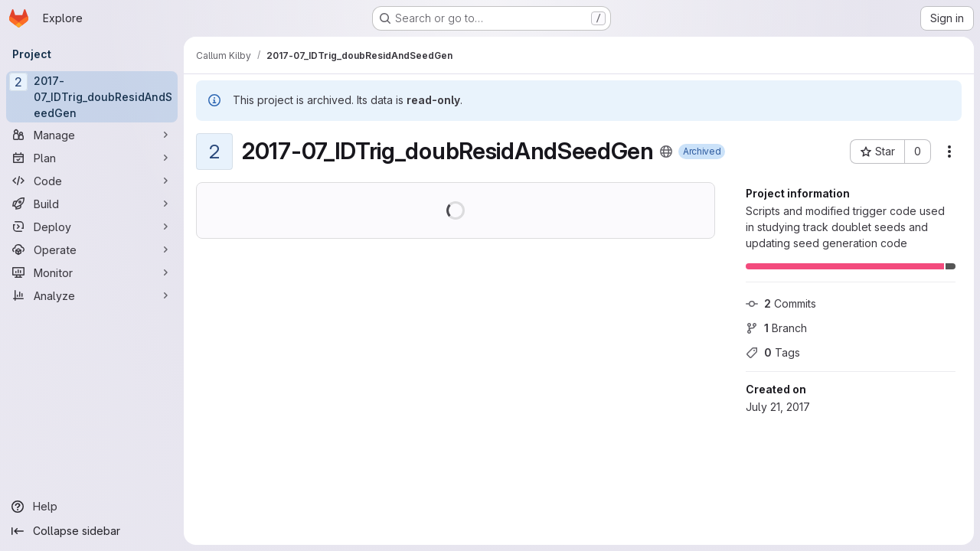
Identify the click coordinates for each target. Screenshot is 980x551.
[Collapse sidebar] (92, 531)
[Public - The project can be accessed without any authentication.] (666, 152)
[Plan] (92, 158)
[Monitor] (92, 272)
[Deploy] (92, 227)
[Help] (92, 507)
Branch (776, 328)
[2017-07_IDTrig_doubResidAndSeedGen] (92, 97)
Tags (773, 352)
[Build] (92, 204)
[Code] (92, 181)
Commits (781, 303)
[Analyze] (92, 295)
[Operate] (92, 249)
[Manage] (92, 135)
